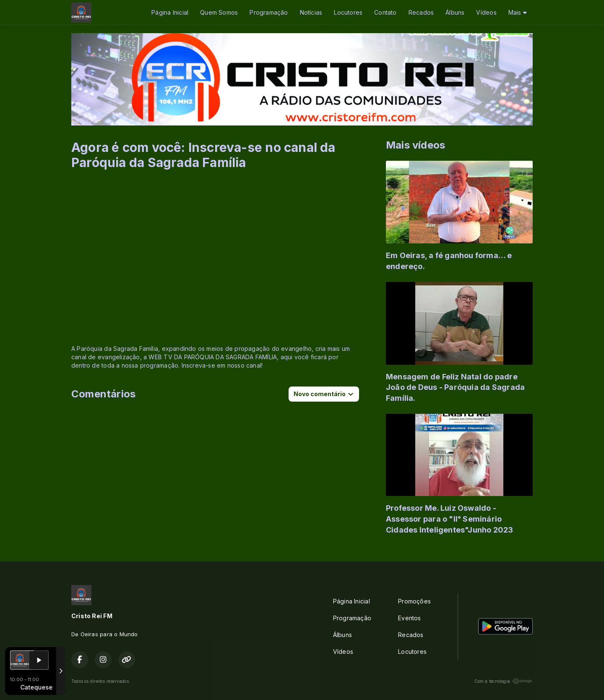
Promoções (414, 601)
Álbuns (455, 12)
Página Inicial (170, 12)
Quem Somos (219, 12)
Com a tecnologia (504, 681)
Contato (385, 12)
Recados (421, 12)
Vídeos (486, 12)
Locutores (348, 12)
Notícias (311, 12)
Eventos (409, 618)
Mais (518, 12)
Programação (269, 12)
